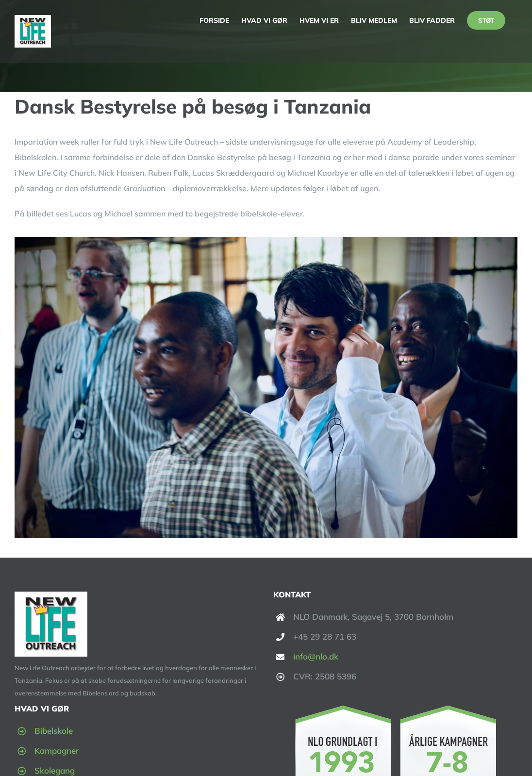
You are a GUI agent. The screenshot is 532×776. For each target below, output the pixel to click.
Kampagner (57, 751)
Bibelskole (54, 731)
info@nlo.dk (316, 656)
